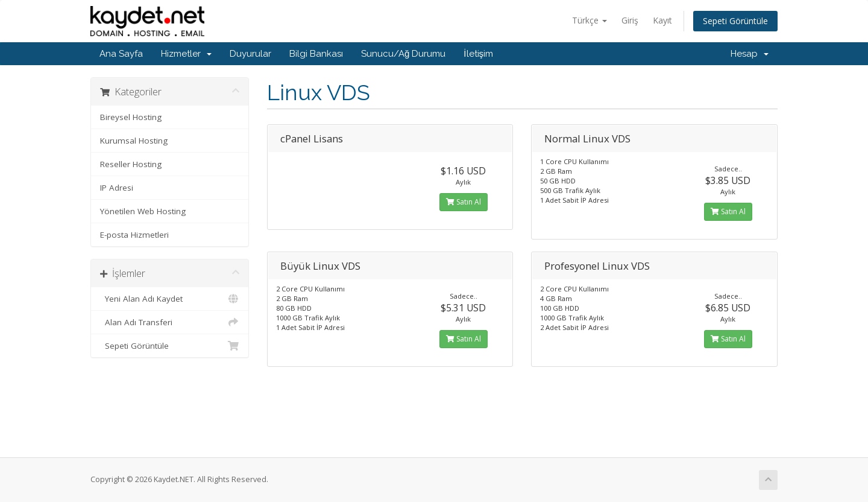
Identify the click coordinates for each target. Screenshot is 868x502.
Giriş (630, 20)
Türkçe (590, 20)
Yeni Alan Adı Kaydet (170, 299)
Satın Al (464, 202)
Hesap (750, 54)
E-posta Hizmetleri (134, 235)
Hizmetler (186, 54)
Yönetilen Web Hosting (143, 211)
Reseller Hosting (131, 164)
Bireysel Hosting (131, 117)
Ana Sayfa (121, 54)
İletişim (478, 54)
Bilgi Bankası (316, 54)
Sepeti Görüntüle (735, 21)
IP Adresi (117, 188)
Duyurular (250, 54)
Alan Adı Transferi (170, 322)
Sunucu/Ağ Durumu (403, 54)
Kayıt (662, 20)
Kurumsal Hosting (134, 141)
